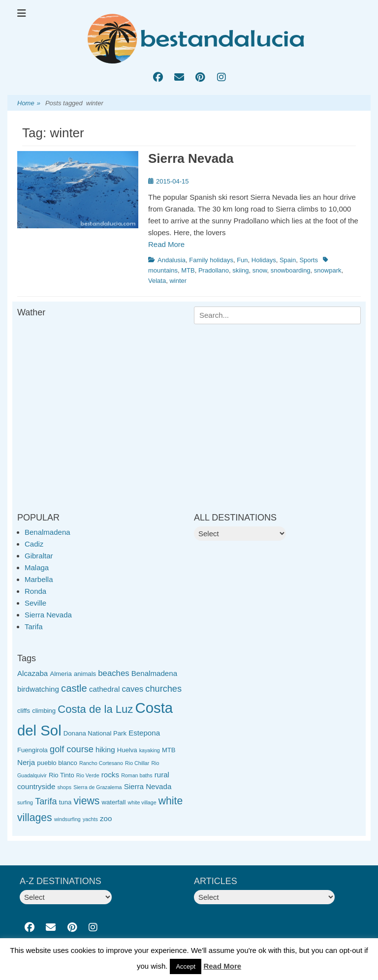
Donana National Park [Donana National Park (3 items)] (95, 733)
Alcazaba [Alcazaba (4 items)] (32, 673)
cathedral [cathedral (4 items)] (104, 689)
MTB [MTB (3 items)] (169, 750)
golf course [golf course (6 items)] (72, 749)
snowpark (328, 270)
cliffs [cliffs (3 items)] (24, 711)
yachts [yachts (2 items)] (90, 819)
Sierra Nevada (191, 158)
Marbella (39, 579)
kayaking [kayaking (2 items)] (150, 750)
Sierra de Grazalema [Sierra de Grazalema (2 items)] (97, 787)
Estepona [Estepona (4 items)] (144, 733)
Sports (309, 260)
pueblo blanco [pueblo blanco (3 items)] (57, 763)
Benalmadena (47, 532)
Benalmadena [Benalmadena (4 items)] (154, 673)
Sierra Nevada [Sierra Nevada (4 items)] (148, 786)
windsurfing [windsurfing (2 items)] (67, 819)
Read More (166, 244)
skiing (240, 270)
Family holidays (211, 260)
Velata (157, 281)
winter (178, 281)
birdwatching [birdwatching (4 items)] (38, 689)
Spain (288, 260)
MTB (188, 270)
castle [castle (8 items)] (74, 688)
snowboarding (291, 270)
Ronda (35, 591)
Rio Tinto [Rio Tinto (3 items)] (62, 775)
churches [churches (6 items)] (163, 689)
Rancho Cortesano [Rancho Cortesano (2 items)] (101, 763)
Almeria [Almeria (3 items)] (61, 674)
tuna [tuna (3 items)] (65, 802)
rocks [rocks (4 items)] (110, 775)
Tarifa (34, 627)
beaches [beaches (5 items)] (113, 673)
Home (29, 104)
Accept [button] (186, 966)
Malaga (37, 567)
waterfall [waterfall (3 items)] (114, 802)
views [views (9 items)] (86, 801)
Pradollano (214, 270)
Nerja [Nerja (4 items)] (26, 762)
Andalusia (172, 260)
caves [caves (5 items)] (132, 689)
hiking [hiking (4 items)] (105, 750)
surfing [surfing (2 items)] (25, 802)
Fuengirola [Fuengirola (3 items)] (32, 750)
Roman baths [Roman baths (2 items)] (137, 775)
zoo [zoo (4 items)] (106, 818)
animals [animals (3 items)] (85, 674)
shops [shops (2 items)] (64, 787)
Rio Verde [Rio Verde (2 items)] (88, 775)
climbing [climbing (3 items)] (44, 711)
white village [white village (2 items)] (142, 802)
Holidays (264, 260)
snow (260, 270)
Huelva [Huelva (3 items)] (127, 750)
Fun (242, 260)
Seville (35, 603)
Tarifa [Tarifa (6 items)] (46, 801)
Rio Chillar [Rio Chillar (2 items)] (137, 763)
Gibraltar (39, 556)
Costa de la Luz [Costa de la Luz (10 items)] (95, 709)
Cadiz (34, 544)
